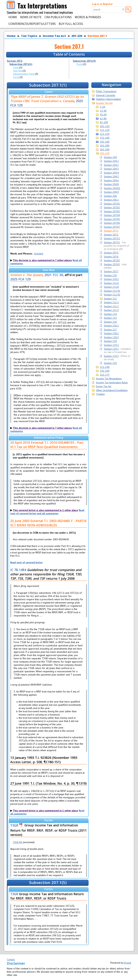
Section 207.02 (112, 207)
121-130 (105, 134)
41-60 (103, 115)
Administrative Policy (24, 74)
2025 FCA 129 (20, 279)
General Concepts (106, 95)
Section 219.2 (111, 349)
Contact (11, 959)
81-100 (104, 122)
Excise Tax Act (104, 386)
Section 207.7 (111, 271)
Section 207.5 (111, 253)
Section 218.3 (111, 337)
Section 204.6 (111, 180)
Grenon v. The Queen (26, 275)
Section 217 (110, 330)
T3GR (14, 825)
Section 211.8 (111, 287)
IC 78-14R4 (18, 570)
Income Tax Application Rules (112, 382)
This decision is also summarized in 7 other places (42, 260)
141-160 (105, 142)
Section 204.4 (111, 173)
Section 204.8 (111, 184)
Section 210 (110, 275)
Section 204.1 (111, 161)
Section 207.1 (97, 36)
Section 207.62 (112, 260)
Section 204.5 (111, 176)
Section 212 (110, 299)
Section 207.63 (112, 264)
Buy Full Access (71, 24)
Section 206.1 (111, 200)
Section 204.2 (111, 165)
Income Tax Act (54, 36)
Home (13, 17)
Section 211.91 (112, 291)
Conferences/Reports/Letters (32, 24)
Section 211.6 (111, 283)
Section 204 (110, 157)
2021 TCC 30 (54, 275)
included (39, 254)
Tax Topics (29, 36)
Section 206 (110, 196)
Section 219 (110, 341)
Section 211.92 (112, 295)
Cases (16, 67)
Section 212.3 (111, 310)
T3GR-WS (17, 842)
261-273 (105, 375)
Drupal (128, 963)
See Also (18, 71)
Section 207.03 (112, 211)
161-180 (105, 146)
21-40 (103, 111)
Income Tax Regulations (109, 379)
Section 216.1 (111, 326)
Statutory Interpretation (108, 99)
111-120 (105, 130)
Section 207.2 (111, 235)
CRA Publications (58, 17)
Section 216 (110, 322)
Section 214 (110, 314)
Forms (16, 77)
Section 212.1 (111, 302)
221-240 (105, 367)
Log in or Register (102, 4)
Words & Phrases (88, 17)
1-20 (103, 107)
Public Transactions (106, 91)
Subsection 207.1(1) (21, 64)
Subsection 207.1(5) (84, 61)
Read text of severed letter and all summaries (47, 512)
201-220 (77, 36)
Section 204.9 (111, 192)
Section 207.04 (112, 215)
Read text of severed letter (26, 562)
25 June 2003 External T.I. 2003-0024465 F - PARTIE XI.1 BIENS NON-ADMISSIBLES (48, 523)
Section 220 (110, 363)
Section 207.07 (112, 227)
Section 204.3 (111, 169)
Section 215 (110, 318)
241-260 (105, 371)
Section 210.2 (111, 279)
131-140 (105, 138)
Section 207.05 (112, 219)
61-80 (103, 118)
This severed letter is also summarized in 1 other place (45, 510)
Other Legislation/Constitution (112, 390)
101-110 (105, 126)
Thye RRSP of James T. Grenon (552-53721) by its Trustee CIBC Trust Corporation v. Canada (47, 99)
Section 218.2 (111, 333)
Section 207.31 (112, 238)
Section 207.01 (112, 204)
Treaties (100, 394)
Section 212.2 (111, 306)
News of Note (31, 17)
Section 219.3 (111, 356)
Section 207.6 (111, 257)
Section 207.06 (112, 223)
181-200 (105, 149)
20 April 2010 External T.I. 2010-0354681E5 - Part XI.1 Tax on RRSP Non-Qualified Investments (47, 445)
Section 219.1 (111, 345)
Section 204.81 (112, 188)
